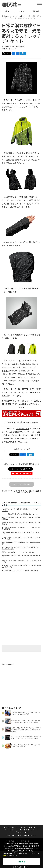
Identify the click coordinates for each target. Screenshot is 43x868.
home (5, 16)
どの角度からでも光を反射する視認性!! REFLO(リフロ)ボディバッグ (21, 510)
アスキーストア (19, 16)
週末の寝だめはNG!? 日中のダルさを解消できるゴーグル (21, 570)
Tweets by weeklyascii (8, 664)
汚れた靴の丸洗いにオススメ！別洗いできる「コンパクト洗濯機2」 (21, 518)
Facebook (16, 435)
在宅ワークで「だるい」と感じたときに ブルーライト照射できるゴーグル (21, 566)
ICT (34, 830)
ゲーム (7, 830)
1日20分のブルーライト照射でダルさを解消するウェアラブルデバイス (21, 538)
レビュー (21, 11)
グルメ (14, 830)
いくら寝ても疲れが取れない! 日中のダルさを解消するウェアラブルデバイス (21, 548)
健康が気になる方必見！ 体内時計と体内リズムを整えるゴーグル (21, 561)
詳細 (5, 856)
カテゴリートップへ (22, 484)
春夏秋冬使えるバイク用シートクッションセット (18, 552)
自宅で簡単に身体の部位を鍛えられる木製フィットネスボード (21, 533)
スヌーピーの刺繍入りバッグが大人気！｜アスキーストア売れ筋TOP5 (21, 528)
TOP (7, 11)
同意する (22, 862)
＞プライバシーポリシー (21, 867)
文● (3, 49)
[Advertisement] (22, 593)
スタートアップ (25, 830)
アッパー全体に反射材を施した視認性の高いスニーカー (20, 514)
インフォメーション (22, 832)
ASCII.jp (11, 835)
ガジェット (32, 828)
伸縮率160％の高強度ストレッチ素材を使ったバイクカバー (21, 556)
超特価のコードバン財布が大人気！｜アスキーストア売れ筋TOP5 (21, 523)
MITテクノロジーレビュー (27, 835)
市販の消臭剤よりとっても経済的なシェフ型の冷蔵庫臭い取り (21, 543)
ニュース (36, 11)
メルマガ (26, 435)
